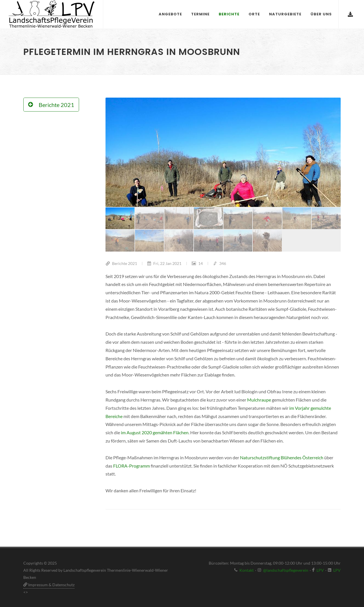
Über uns (321, 14)
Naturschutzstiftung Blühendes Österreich (282, 457)
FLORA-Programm (132, 466)
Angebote (170, 14)
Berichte (229, 14)
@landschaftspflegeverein (286, 570)
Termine (200, 14)
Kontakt (247, 570)
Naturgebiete (285, 14)
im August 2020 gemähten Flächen (155, 432)
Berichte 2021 (121, 263)
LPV (320, 570)
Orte (254, 14)
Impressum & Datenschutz (49, 585)
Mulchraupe (259, 400)
